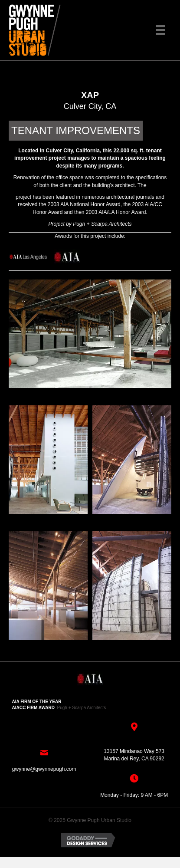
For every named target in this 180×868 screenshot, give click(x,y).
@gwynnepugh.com (53, 769)
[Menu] (160, 30)
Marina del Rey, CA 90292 (134, 759)
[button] (90, 69)
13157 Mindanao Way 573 (134, 751)
